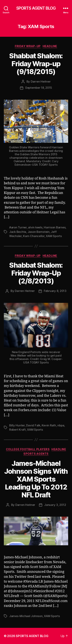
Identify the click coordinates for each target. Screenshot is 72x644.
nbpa (61, 425)
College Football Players (28, 449)
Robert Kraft (17, 430)
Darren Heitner (41, 81)
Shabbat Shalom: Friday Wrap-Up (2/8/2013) (36, 273)
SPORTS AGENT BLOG (36, 8)
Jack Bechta (18, 232)
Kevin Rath (49, 425)
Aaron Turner (18, 227)
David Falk (33, 425)
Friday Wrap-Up (28, 46)
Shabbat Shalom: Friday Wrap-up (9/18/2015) (36, 64)
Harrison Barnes (55, 227)
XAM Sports (54, 236)
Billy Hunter (17, 425)
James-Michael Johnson (26, 616)
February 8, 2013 (55, 291)
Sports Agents (36, 454)
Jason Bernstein (39, 232)
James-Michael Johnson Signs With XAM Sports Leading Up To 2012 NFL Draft (36, 479)
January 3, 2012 (55, 505)
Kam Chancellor (34, 236)
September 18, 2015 (39, 88)
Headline (50, 46)
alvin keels (35, 227)
